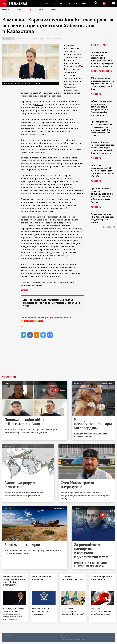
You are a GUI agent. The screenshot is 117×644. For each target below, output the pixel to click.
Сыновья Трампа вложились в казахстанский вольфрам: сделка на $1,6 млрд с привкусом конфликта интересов (102, 59)
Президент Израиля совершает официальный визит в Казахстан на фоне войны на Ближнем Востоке (102, 195)
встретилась (54, 158)
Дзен (41, 321)
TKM (69, 3)
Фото (42, 10)
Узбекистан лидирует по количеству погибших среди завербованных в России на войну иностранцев (101, 108)
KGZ (54, 3)
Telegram (28, 321)
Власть (50, 39)
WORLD (85, 3)
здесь (39, 285)
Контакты (8, 637)
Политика (57, 39)
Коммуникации (22, 39)
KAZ (47, 3)
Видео (31, 10)
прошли (39, 105)
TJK (61, 3)
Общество (42, 39)
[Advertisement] (58, 359)
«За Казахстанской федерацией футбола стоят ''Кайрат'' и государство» (14, 582)
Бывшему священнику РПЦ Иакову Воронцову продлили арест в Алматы (102, 218)
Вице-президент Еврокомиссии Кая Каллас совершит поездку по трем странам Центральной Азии (49, 303)
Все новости (109, 228)
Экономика (33, 39)
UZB (77, 3)
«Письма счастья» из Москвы (43, 578)
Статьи (19, 10)
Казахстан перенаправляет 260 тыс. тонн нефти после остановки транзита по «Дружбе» (102, 171)
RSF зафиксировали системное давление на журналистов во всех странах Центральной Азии (103, 84)
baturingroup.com (76, 642)
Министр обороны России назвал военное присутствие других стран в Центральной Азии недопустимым (102, 148)
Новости (6, 10)
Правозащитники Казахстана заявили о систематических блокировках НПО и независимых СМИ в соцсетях (102, 129)
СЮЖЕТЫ (54, 10)
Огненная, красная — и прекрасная (102, 578)
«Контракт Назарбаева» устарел (69, 580)
